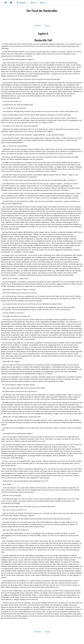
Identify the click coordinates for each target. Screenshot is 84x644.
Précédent (38, 26)
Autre (43, 3)
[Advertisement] (42, 18)
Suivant (47, 26)
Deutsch (22, 3)
